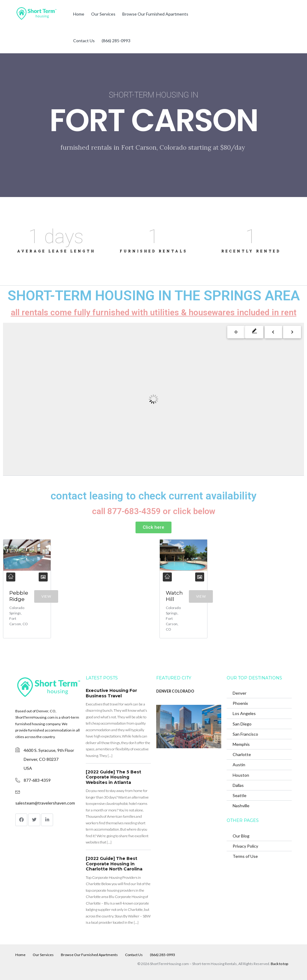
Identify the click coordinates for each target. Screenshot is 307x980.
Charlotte (242, 754)
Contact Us (84, 41)
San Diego (242, 724)
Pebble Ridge (19, 596)
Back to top (279, 963)
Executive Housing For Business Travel (111, 693)
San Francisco (245, 734)
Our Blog (241, 836)
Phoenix (240, 703)
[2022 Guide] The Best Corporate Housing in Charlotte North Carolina (114, 864)
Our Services (103, 14)
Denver (240, 693)
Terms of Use (245, 856)
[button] (153, 527)
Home (79, 14)
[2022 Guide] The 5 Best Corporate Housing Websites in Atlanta (113, 777)
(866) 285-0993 (116, 41)
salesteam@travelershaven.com (45, 803)
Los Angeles (244, 713)
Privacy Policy (245, 846)
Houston (241, 775)
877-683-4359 (37, 780)
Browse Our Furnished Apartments (155, 14)
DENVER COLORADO (175, 691)
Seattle (240, 795)
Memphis (241, 744)
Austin (239, 765)
